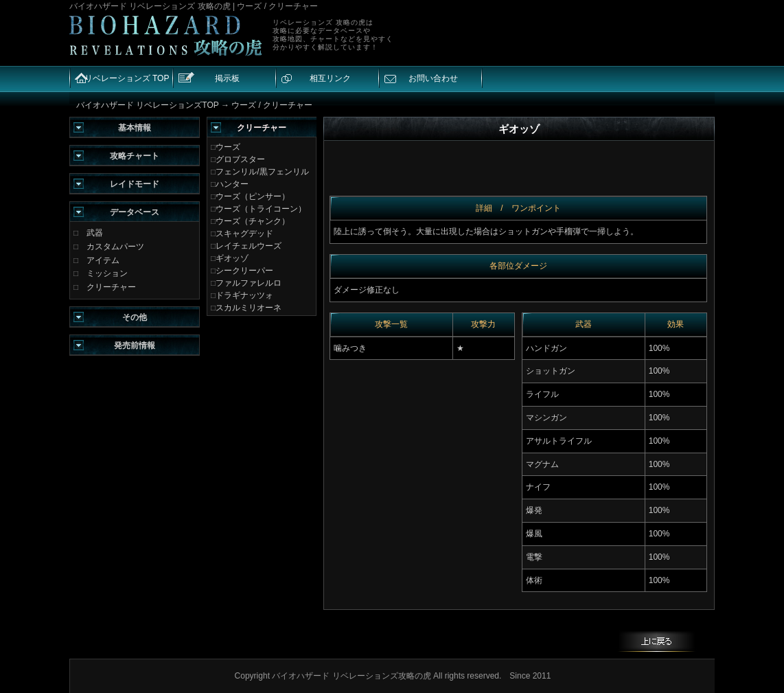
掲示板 (227, 78)
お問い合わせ (433, 78)
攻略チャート (135, 156)
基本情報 (135, 128)
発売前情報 (135, 345)
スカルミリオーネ (249, 308)
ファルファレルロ (249, 283)
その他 (135, 317)
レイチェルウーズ (249, 246)
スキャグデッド (244, 234)
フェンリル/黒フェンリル (262, 172)
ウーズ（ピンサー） (253, 196)
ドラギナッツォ (244, 295)
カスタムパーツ (115, 247)
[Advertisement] (553, 36)
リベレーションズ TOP (127, 78)
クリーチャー (111, 287)
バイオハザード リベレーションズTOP (148, 105)
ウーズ (228, 147)
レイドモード (135, 184)
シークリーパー (244, 271)
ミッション (107, 273)
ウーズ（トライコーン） (261, 209)
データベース (135, 212)
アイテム (103, 260)
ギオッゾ (232, 258)
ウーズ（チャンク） (253, 221)
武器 (95, 233)
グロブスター (240, 159)
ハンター (232, 184)
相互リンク (330, 78)
